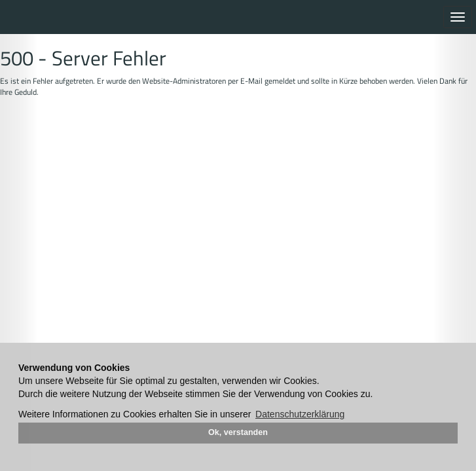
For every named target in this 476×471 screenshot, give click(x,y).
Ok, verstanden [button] (238, 432)
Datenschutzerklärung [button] (300, 414)
